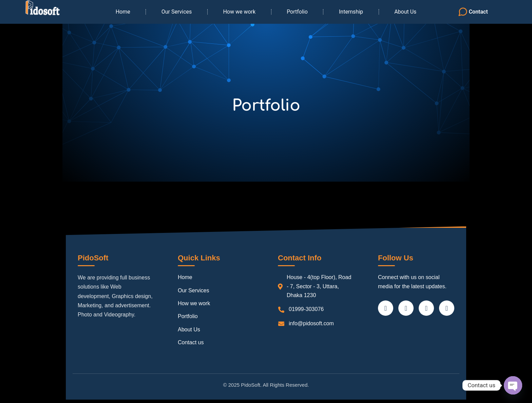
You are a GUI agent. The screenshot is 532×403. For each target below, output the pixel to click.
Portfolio (297, 12)
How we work (239, 12)
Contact (478, 12)
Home (123, 12)
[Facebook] (386, 308)
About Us (405, 12)
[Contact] (463, 12)
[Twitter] (406, 308)
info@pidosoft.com (311, 323)
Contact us (191, 342)
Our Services (177, 12)
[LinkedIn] (426, 308)
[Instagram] (447, 308)
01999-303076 (306, 309)
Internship (351, 12)
